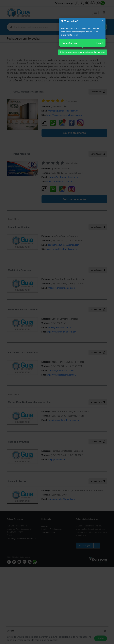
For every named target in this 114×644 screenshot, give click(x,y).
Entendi (100, 43)
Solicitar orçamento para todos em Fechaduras (83, 52)
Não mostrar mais (69, 43)
